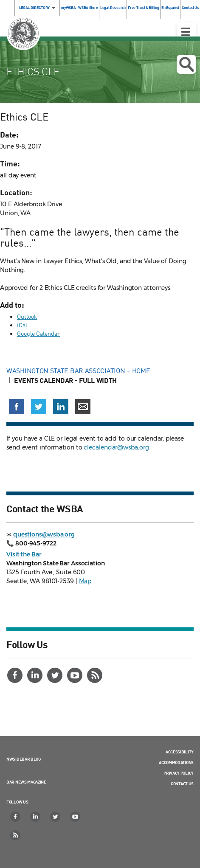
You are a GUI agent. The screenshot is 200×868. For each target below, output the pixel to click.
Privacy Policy (179, 773)
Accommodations (176, 762)
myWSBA (68, 7)
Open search (186, 65)
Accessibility (180, 752)
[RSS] (96, 675)
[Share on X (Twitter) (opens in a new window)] (39, 407)
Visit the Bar (24, 554)
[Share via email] (83, 407)
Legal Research (113, 7)
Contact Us (182, 784)
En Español (170, 7)
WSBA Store (88, 7)
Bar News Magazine (26, 782)
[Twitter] (56, 675)
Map (85, 581)
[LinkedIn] (36, 675)
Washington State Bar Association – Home (79, 371)
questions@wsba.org (44, 534)
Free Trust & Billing (143, 7)
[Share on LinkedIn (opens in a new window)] (61, 407)
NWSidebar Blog (24, 759)
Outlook (27, 316)
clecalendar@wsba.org (116, 447)
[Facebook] (16, 675)
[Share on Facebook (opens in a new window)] (17, 407)
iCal (22, 325)
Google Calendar (38, 333)
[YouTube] (76, 675)
